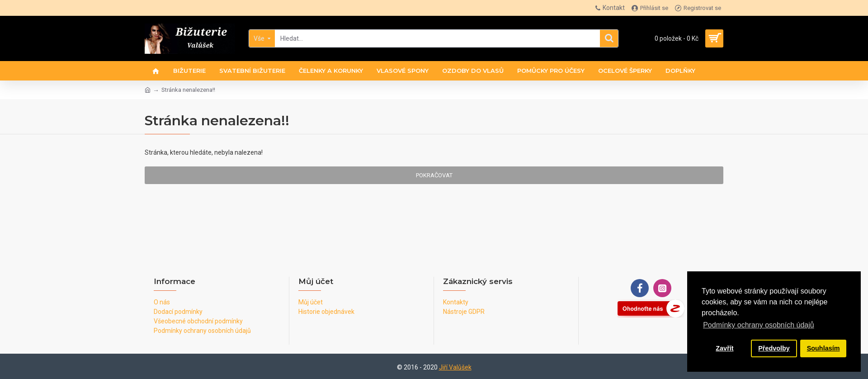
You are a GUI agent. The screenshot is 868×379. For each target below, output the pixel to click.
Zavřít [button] (724, 348)
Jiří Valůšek (455, 367)
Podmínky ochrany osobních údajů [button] (758, 325)
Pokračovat (434, 175)
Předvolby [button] (774, 348)
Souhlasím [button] (823, 348)
